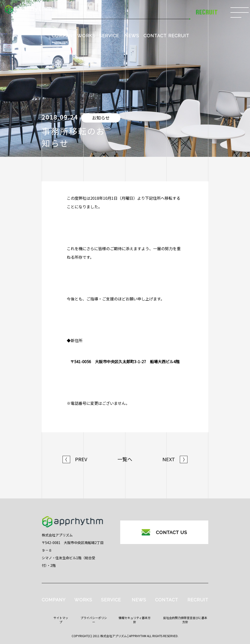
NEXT (175, 459)
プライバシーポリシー (94, 620)
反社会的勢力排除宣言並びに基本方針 (185, 620)
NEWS (132, 36)
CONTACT (155, 36)
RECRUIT (179, 36)
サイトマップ (61, 620)
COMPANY (64, 36)
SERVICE (109, 36)
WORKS (86, 36)
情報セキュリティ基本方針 (135, 620)
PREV (75, 459)
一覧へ (125, 459)
